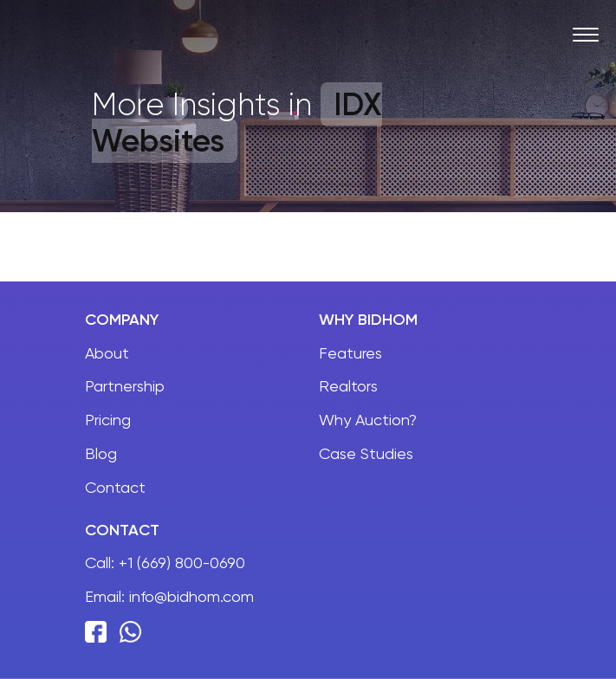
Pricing (108, 420)
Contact (115, 487)
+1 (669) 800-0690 (182, 563)
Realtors (348, 386)
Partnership (125, 386)
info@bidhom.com (191, 596)
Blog (101, 453)
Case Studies (366, 453)
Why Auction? (368, 420)
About (107, 353)
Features (350, 353)
